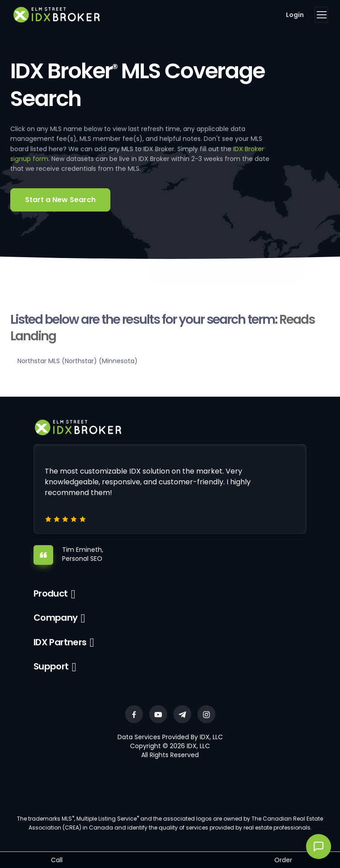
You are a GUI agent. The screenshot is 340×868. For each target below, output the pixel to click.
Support (51, 666)
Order (283, 860)
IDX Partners (60, 642)
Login (295, 15)
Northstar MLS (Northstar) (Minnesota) (78, 361)
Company (56, 618)
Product (51, 593)
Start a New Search (60, 200)
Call (57, 860)
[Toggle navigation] (321, 15)
